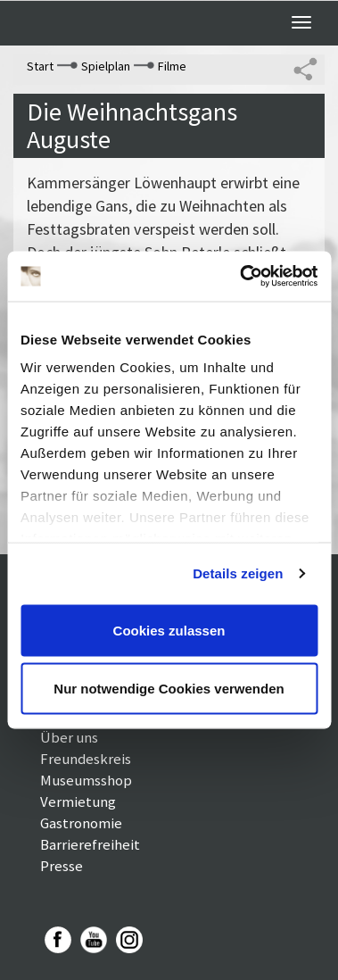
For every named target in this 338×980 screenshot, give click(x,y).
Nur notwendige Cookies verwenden (169, 689)
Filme (172, 66)
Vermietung (78, 801)
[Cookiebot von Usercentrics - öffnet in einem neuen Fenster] (241, 277)
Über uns (69, 737)
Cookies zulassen (169, 630)
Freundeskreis (86, 759)
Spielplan (106, 66)
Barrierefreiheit (90, 844)
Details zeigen (238, 573)
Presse (62, 866)
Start (40, 66)
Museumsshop (86, 780)
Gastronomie (81, 823)
